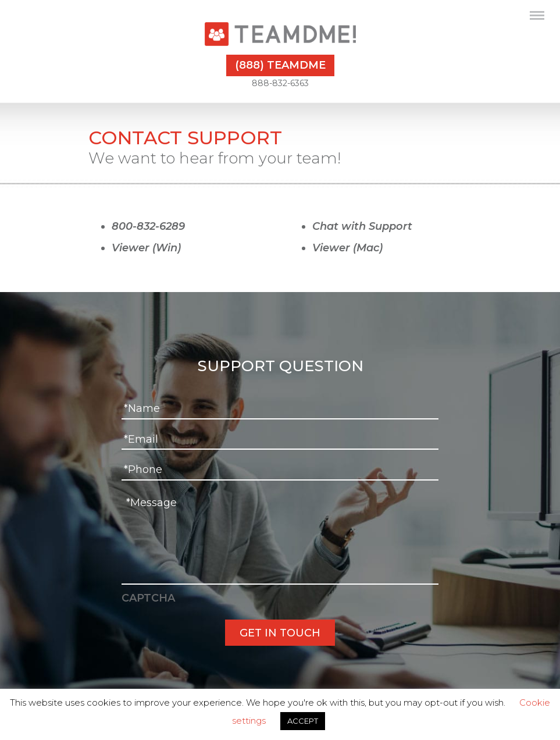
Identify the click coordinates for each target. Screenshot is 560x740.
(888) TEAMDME (280, 65)
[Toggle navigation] (537, 17)
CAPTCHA (148, 598)
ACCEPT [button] (303, 721)
